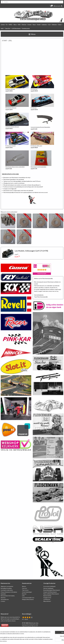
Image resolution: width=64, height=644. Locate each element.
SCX (49, 24)
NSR (19, 24)
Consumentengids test (28, 598)
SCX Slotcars (34, 89)
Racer (34, 24)
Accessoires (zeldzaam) (49, 586)
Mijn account (58, 6)
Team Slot (8, 28)
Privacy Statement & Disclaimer (9, 592)
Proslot (29, 24)
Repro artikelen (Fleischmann (51, 594)
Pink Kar (24, 24)
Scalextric (44, 24)
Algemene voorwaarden (7, 586)
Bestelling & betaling (6, 588)
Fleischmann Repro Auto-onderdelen (15, 167)
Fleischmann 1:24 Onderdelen (38, 167)
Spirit (2, 28)
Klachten (3, 598)
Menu (32, 34)
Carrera (3, 24)
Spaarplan (3, 594)
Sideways (54, 24)
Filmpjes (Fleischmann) (28, 599)
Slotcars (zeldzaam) (48, 588)
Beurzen (24, 594)
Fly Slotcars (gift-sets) (36, 146)
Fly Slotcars (34, 108)
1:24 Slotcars (47, 599)
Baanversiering (47, 596)
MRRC (11, 24)
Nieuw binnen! (47, 601)
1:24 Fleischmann (16, 28)
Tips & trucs (25, 590)
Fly (7, 24)
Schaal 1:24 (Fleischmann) (50, 592)
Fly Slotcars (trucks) (10, 146)
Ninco (15, 24)
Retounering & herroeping (8, 596)
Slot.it (60, 24)
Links (23, 596)
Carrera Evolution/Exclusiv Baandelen (40, 127)
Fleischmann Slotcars (11, 108)
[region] (21, 636)
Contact (3, 601)
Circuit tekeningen (27, 592)
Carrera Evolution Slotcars (12, 127)
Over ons (24, 588)
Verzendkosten (5, 599)
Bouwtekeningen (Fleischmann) (52, 590)
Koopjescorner (26, 28)
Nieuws (24, 586)
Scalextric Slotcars (10, 89)
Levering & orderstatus (7, 590)
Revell (39, 24)
